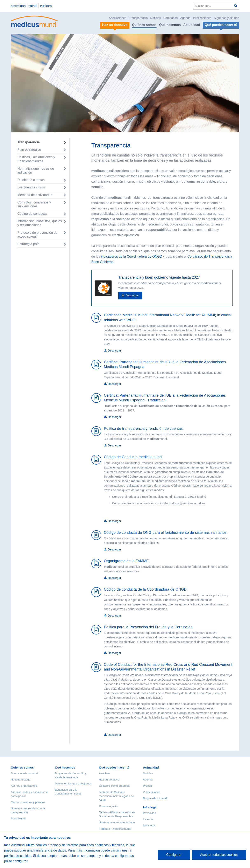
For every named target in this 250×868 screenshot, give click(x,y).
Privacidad (149, 813)
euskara (46, 6)
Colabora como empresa (114, 786)
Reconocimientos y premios (28, 802)
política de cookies (18, 856)
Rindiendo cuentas (31, 180)
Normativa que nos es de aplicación (36, 171)
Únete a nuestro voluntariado (117, 822)
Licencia (148, 819)
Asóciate (104, 773)
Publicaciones (202, 18)
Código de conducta (32, 214)
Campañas (171, 18)
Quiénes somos (144, 25)
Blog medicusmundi (155, 798)
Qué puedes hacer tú (114, 767)
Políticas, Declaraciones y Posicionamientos (36, 159)
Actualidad (192, 25)
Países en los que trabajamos (73, 783)
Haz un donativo (109, 780)
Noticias (155, 18)
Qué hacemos (170, 25)
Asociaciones (118, 18)
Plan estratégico (29, 150)
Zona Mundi (18, 818)
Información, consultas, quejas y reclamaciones (40, 223)
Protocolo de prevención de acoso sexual (38, 235)
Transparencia (138, 18)
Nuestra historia (21, 780)
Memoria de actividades (35, 195)
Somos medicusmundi (25, 773)
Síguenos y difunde (226, 18)
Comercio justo (108, 806)
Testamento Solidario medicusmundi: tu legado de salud (116, 796)
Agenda (185, 18)
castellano (18, 6)
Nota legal (149, 825)
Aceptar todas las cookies (219, 855)
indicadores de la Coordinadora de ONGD (131, 256)
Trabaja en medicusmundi (115, 829)
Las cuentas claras (31, 187)
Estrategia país (28, 244)
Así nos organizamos (24, 786)
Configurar (174, 855)
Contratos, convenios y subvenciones (34, 204)
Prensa (147, 786)
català (33, 6)
